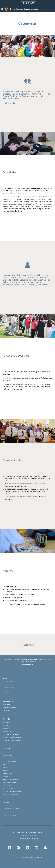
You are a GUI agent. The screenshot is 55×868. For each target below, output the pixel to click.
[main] (28, 23)
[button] (2, 9)
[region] (27, 3)
